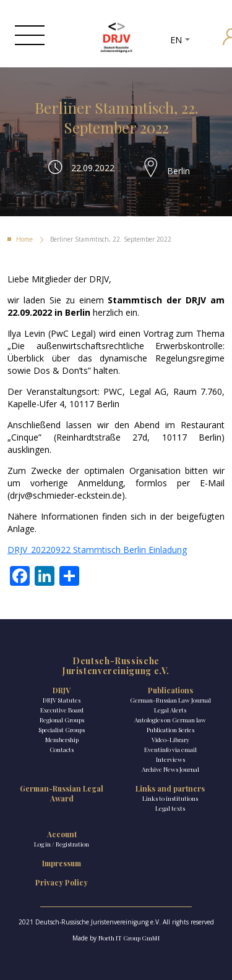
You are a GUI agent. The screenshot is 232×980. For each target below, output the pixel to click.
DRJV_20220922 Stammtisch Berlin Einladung (97, 550)
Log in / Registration (62, 844)
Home (24, 239)
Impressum (62, 863)
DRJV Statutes (62, 700)
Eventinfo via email (170, 750)
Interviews (170, 759)
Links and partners (170, 788)
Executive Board (62, 710)
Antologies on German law (170, 720)
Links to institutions (170, 798)
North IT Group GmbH (129, 938)
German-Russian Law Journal (170, 700)
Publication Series (170, 730)
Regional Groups (62, 720)
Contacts (62, 750)
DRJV (62, 690)
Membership (62, 740)
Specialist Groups (62, 730)
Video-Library (170, 740)
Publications (170, 690)
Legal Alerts (170, 710)
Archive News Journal (170, 769)
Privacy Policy (62, 882)
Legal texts (170, 808)
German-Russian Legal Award (62, 793)
